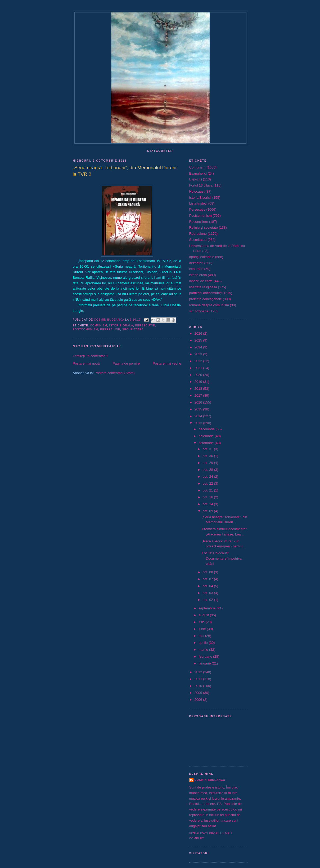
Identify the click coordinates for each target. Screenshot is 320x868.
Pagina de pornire (126, 363)
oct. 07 (208, 579)
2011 (199, 679)
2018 (199, 389)
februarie (206, 656)
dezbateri (196, 263)
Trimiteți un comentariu (90, 356)
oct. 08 (208, 572)
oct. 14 (208, 504)
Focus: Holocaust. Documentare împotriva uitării (222, 558)
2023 (199, 354)
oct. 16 (208, 497)
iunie (203, 629)
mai (202, 636)
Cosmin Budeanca (210, 780)
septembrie (208, 608)
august (204, 615)
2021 (199, 368)
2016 (199, 402)
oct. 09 (208, 511)
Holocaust (197, 191)
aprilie (204, 643)
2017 (199, 395)
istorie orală (121, 325)
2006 (199, 700)
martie (204, 650)
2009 (199, 693)
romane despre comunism (209, 305)
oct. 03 (208, 593)
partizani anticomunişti (206, 293)
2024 (199, 347)
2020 (199, 375)
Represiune (110, 329)
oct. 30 (208, 456)
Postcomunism (85, 329)
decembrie (207, 429)
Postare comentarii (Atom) (115, 373)
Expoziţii (196, 179)
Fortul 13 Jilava (201, 185)
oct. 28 (208, 470)
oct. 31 (208, 449)
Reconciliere (199, 222)
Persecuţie (145, 325)
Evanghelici (198, 173)
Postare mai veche (167, 363)
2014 (199, 416)
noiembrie (207, 436)
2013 (199, 423)
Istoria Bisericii (200, 198)
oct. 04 (208, 586)
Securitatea (133, 329)
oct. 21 (208, 490)
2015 (199, 409)
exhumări (196, 269)
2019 (199, 382)
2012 (199, 672)
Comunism (98, 325)
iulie (202, 622)
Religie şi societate (204, 227)
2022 (199, 361)
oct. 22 (208, 483)
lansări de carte (201, 281)
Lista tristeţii (198, 203)
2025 (199, 340)
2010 (199, 686)
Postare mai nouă (86, 363)
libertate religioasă (203, 287)
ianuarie (205, 663)
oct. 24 (208, 477)
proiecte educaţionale (206, 299)
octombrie (207, 443)
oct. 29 (208, 463)
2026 (199, 333)
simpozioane (199, 311)
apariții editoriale (202, 257)
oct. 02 (208, 600)
